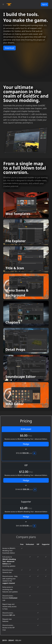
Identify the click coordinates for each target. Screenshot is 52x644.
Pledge (26, 444)
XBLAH (18, 640)
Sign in (44, 4)
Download (9, 48)
